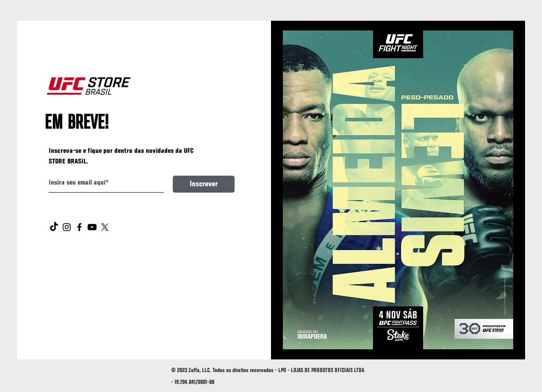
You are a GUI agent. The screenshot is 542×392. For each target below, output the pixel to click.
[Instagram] (67, 227)
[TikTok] (54, 227)
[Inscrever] (204, 184)
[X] (105, 227)
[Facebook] (79, 227)
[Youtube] (92, 227)
